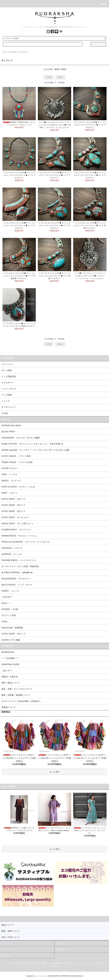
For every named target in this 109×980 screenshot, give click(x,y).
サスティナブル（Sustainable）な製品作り (21, 701)
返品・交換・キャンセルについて (17, 689)
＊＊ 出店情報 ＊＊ (10, 658)
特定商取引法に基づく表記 (62, 963)
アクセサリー (14, 52)
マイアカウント (7, 943)
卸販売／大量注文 (10, 677)
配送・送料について (33, 963)
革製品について (9, 707)
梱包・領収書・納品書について (16, 695)
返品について (47, 963)
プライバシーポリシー (80, 963)
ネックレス (24, 52)
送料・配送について (11, 683)
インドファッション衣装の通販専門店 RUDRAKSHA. (52, 976)
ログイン (5, 949)
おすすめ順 (48, 69)
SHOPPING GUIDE (10, 664)
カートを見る (61, 949)
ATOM (57, 966)
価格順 (57, 69)
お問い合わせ (6, 955)
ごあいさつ (7, 670)
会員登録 (59, 943)
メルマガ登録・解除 (97, 963)
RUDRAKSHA (8, 652)
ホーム (5, 52)
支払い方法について (18, 963)
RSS (52, 966)
